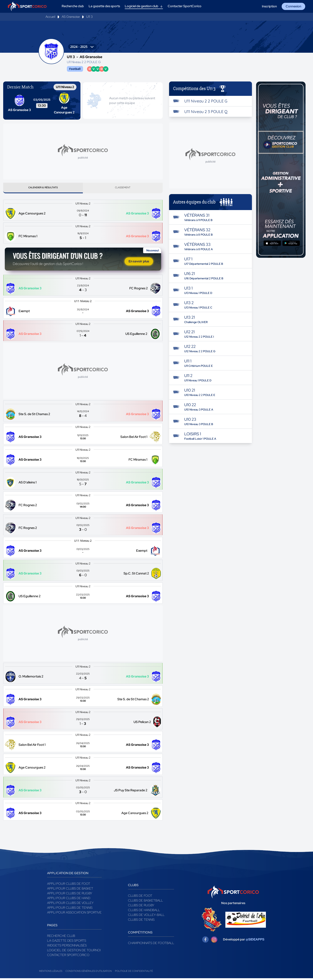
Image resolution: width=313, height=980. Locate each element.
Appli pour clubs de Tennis (70, 909)
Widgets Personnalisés (67, 947)
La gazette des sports (67, 942)
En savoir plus (139, 263)
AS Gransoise (71, 17)
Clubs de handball (144, 912)
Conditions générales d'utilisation (89, 973)
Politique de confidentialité (134, 973)
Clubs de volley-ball (146, 917)
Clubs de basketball (145, 902)
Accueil (50, 17)
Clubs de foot (140, 897)
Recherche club (61, 938)
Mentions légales (51, 973)
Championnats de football (151, 945)
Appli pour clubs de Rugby (70, 895)
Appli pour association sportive (74, 914)
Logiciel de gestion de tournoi (74, 952)
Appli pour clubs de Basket (70, 890)
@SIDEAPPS (255, 941)
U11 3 (89, 17)
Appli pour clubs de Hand (69, 900)
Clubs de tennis (141, 921)
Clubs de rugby (141, 907)
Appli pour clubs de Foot (69, 885)
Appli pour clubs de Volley (70, 905)
